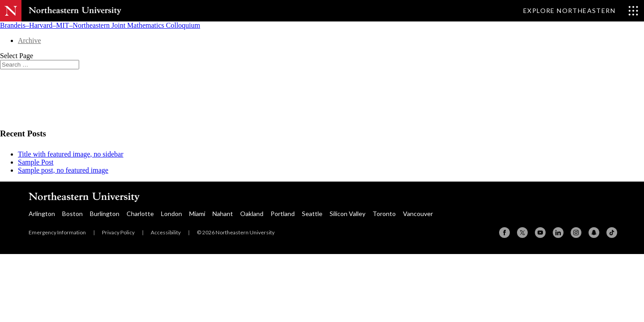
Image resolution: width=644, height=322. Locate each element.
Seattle (312, 214)
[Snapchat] (594, 233)
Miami (197, 214)
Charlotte (140, 214)
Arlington (42, 214)
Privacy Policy (118, 232)
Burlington (105, 214)
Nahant (223, 214)
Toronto (384, 214)
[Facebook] (504, 233)
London (172, 214)
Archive (30, 40)
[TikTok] (612, 233)
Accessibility (166, 232)
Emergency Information (57, 232)
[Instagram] (576, 233)
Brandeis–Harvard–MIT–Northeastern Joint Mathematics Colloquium (100, 25)
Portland (283, 214)
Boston (72, 214)
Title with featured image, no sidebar (71, 154)
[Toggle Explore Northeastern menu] (581, 11)
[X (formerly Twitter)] (522, 233)
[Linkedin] (558, 233)
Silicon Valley (347, 214)
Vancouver (418, 214)
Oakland (252, 214)
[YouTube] (540, 233)
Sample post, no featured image (63, 170)
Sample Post (36, 162)
